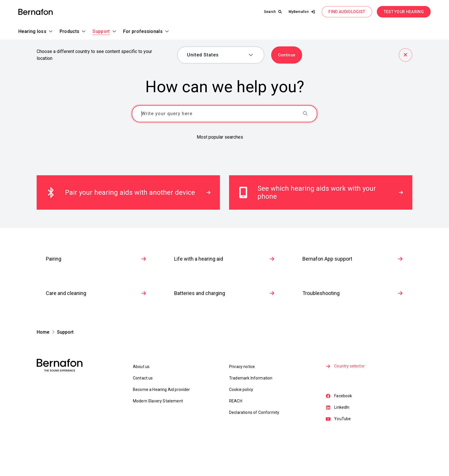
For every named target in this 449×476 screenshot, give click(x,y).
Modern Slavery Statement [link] (158, 435)
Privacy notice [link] (242, 400)
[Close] (405, 55)
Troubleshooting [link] (353, 327)
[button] (302, 12)
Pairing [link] (96, 293)
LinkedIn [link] (338, 442)
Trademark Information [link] (251, 412)
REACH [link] (236, 435)
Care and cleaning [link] (96, 327)
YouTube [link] (339, 454)
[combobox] (217, 55)
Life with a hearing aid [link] (224, 293)
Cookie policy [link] (241, 423)
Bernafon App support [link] (353, 293)
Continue (287, 55)
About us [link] (141, 400)
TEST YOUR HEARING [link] (404, 12)
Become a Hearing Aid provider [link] (162, 423)
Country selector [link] (346, 400)
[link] (36, 12)
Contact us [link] (143, 412)
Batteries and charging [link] (224, 327)
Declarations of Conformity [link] (254, 446)
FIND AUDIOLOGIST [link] (347, 12)
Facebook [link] (339, 430)
